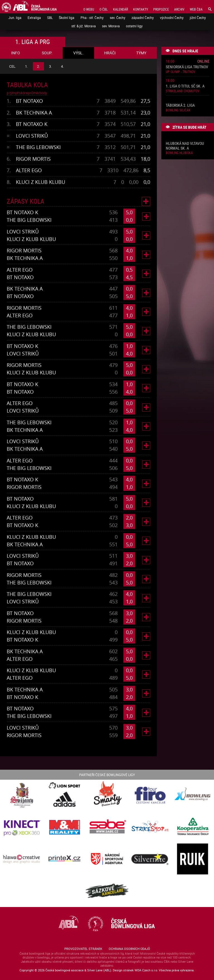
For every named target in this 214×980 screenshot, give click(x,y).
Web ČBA (196, 9)
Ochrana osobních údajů (129, 949)
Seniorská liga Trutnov (187, 67)
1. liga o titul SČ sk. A (185, 86)
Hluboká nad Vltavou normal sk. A (185, 146)
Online (203, 61)
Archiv (179, 9)
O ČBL (104, 9)
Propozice (161, 9)
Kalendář (121, 9)
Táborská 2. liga (180, 105)
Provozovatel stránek (83, 949)
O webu (89, 9)
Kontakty (141, 9)
